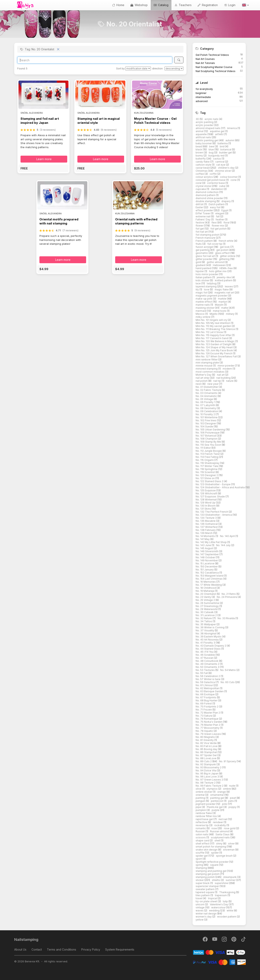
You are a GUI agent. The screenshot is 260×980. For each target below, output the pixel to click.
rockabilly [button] (220, 825)
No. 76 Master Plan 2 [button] (208, 725)
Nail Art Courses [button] (205, 59)
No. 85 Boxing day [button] (207, 749)
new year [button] (213, 384)
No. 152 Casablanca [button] (207, 573)
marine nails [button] (203, 305)
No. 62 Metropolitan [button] (208, 688)
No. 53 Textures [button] (205, 670)
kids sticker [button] (203, 280)
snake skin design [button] (207, 850)
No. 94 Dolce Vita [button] (206, 770)
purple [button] (216, 810)
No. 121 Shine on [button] (205, 478)
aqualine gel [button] (217, 131)
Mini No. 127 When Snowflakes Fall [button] (217, 356)
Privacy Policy (91, 949)
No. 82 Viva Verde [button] (206, 743)
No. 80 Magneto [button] (206, 737)
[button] (245, 5)
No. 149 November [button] (207, 560)
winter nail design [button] (206, 914)
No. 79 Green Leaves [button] (209, 734)
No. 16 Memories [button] (206, 582)
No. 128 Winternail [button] (206, 500)
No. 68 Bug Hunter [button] (207, 700)
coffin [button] (213, 174)
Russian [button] (201, 831)
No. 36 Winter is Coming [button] (210, 627)
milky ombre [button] (203, 317)
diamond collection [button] (207, 192)
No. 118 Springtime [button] (207, 469)
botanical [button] (226, 149)
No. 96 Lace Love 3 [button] (208, 777)
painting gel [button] (218, 798)
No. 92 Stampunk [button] (206, 764)
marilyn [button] (223, 302)
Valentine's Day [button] (219, 904)
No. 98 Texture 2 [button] (206, 783)
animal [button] (200, 131)
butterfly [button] (201, 159)
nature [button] (230, 381)
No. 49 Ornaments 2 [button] (208, 664)
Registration (208, 5)
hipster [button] (200, 271)
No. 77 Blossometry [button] (208, 728)
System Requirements (120, 949)
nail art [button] (221, 375)
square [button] (215, 865)
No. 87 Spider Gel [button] (206, 755)
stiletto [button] (216, 880)
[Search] (95, 60)
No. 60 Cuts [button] (228, 682)
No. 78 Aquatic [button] (205, 731)
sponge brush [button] (225, 856)
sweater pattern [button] (205, 889)
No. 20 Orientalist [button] (206, 594)
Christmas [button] (202, 171)
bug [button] (211, 153)
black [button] (199, 149)
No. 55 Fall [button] (202, 673)
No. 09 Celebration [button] (207, 411)
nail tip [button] (217, 381)
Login (230, 5)
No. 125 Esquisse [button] (206, 490)
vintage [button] (200, 907)
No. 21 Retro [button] (229, 594)
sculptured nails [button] (221, 837)
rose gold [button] (230, 828)
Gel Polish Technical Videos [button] (212, 55)
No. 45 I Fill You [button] (205, 652)
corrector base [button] (216, 183)
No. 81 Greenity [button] (205, 740)
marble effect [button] (204, 302)
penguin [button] (201, 801)
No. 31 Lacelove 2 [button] (206, 615)
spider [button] (215, 853)
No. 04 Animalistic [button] (207, 396)
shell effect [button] (203, 844)
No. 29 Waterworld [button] (207, 609)
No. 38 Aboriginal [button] (206, 633)
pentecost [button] (217, 801)
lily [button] (198, 289)
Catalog (161, 5)
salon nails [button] (202, 834)
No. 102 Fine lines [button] (206, 420)
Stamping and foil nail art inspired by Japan (40, 121)
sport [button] (199, 859)
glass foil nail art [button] (206, 256)
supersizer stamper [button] (208, 886)
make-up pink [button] (204, 299)
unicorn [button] (200, 904)
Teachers (183, 5)
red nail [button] (223, 819)
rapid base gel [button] (205, 819)
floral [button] (227, 223)
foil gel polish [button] (219, 229)
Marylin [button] (219, 305)
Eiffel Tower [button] (203, 213)
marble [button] (222, 299)
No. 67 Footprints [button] (206, 697)
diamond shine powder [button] (210, 198)
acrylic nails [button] (212, 119)
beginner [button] (201, 93)
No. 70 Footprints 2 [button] (207, 707)
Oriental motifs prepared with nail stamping (59, 221)
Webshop (139, 5)
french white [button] (226, 241)
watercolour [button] (219, 907)
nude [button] (232, 786)
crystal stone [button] (204, 186)
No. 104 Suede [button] (205, 426)
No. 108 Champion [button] (207, 439)
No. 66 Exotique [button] (205, 694)
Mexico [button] (200, 314)
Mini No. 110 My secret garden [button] (214, 326)
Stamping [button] (202, 868)
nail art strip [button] (203, 378)
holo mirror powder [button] (207, 274)
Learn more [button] (44, 159)
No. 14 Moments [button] (206, 536)
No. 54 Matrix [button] (228, 670)
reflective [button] (202, 822)
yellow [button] (200, 920)
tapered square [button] (205, 892)
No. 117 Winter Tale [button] (207, 466)
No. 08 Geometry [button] (206, 408)
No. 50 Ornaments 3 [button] (208, 667)
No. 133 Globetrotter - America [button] (214, 515)
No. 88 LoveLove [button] (206, 758)
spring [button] (200, 865)
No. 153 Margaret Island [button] (210, 576)
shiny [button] (220, 844)
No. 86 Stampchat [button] (207, 752)
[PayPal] (219, 962)
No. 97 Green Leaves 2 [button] (210, 780)
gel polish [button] (223, 250)
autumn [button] (230, 140)
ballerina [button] (223, 143)
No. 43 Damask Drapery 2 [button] (211, 646)
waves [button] (200, 910)
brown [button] (200, 153)
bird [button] (222, 146)
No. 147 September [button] (207, 554)
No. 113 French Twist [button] (208, 454)
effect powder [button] (205, 210)
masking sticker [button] (205, 308)
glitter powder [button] (204, 259)
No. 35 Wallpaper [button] (206, 624)
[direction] (174, 68)
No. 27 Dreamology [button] (207, 606)
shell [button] (218, 840)
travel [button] (199, 898)
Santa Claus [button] (223, 834)
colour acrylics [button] (205, 177)
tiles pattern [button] (203, 895)
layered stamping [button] (206, 286)
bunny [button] (200, 156)
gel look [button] (225, 247)
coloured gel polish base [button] (211, 180)
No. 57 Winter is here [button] (208, 679)
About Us (20, 949)
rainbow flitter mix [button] (207, 816)
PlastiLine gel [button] (215, 807)
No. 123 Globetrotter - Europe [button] (213, 484)
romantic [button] (201, 828)
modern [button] (228, 369)
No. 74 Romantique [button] (207, 719)
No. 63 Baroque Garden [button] (210, 691)
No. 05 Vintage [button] (205, 399)
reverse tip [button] (202, 825)
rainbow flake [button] (204, 813)
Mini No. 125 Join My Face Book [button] (215, 350)
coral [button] (199, 183)
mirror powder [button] (226, 366)
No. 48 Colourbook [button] (207, 661)
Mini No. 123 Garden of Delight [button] (214, 344)
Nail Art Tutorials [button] (205, 63)
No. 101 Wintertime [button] (207, 417)
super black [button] (203, 883)
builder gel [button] (226, 153)
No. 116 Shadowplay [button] (208, 463)
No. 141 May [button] (203, 539)
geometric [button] (202, 253)
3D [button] (198, 119)
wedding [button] (215, 910)
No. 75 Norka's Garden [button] (209, 722)
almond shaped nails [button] (208, 128)
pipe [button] (199, 807)
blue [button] (212, 149)
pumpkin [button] (201, 810)
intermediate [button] (203, 97)
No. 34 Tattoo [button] (204, 621)
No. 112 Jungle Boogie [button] (209, 451)
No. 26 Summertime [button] (208, 603)
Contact (37, 949)
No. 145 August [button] (205, 548)
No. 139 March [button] (204, 533)
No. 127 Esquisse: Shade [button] (211, 496)
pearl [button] (233, 798)
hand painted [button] (204, 268)
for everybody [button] (204, 89)
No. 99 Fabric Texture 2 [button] (210, 786)
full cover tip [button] (215, 244)
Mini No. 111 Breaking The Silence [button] (216, 329)
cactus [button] (217, 159)
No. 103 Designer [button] (206, 423)
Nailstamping (26, 940)
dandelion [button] (217, 189)
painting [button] (201, 798)
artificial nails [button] (204, 137)
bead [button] (199, 146)
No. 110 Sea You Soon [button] (209, 445)
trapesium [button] (221, 895)
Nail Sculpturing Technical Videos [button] (216, 71)
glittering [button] (225, 259)
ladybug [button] (212, 283)
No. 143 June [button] (204, 545)
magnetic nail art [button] (225, 293)
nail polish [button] (202, 381)
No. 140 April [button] (228, 536)
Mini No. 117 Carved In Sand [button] (212, 338)
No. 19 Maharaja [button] (205, 591)
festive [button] (200, 223)
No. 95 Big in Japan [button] (207, 774)
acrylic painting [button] (205, 122)
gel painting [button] (203, 250)
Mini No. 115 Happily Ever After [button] (214, 335)
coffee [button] (200, 174)
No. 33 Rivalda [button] (226, 618)
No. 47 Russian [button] (205, 658)
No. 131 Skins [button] (204, 509)
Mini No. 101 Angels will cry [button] (212, 320)
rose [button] (214, 828)
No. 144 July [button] (224, 545)
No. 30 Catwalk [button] (205, 612)
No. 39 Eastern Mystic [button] (209, 637)
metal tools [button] (220, 311)
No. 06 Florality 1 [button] (206, 402)
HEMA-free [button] (226, 268)
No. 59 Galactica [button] (206, 682)
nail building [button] (224, 378)
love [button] (207, 289)
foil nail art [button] (202, 232)
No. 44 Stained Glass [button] (208, 649)
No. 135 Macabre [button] (206, 521)
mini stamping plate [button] (208, 363)
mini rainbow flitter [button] (207, 360)
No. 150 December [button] (207, 567)
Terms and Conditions (62, 949)
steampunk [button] (230, 877)
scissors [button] (201, 837)
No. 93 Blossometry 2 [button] (209, 767)
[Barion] (219, 952)
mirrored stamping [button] (207, 369)
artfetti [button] (219, 134)
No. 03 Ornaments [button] (207, 393)
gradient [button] (201, 265)
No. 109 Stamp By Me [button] (209, 442)
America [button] (232, 128)
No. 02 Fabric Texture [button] (209, 390)
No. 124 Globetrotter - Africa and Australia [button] (220, 487)
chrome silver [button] (223, 171)
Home (118, 5)
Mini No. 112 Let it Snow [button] (210, 332)
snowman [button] (229, 850)
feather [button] (220, 219)
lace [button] (198, 283)
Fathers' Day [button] (203, 219)
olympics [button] (212, 789)
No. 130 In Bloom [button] (206, 506)
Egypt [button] (225, 210)
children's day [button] (227, 168)
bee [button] (212, 146)
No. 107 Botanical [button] (206, 436)
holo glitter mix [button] (218, 271)
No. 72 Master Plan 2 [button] (208, 713)
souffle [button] (200, 853)
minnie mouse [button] (204, 366)
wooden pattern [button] (227, 917)
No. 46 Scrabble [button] (206, 655)
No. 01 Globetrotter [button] (207, 387)
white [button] (230, 910)
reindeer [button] (218, 822)
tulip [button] (226, 901)
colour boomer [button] (229, 177)
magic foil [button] (202, 293)
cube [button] (223, 186)
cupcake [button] (201, 189)
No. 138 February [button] (206, 530)
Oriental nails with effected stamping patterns (136, 221)
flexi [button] (214, 223)
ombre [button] (227, 789)
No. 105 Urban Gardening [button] (211, 430)
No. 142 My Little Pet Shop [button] (211, 542)
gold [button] (199, 262)
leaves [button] (229, 286)
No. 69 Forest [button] (204, 703)
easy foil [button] (216, 207)
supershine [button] (222, 883)
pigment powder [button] (206, 804)
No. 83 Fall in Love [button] (207, 746)
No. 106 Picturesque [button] (208, 433)
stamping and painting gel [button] (211, 871)
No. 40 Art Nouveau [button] (207, 640)
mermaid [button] (201, 311)
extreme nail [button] (203, 216)
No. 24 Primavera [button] (227, 597)
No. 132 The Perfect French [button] (212, 512)
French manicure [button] (206, 238)
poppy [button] (233, 807)
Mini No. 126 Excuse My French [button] (214, 353)
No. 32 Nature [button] (204, 618)
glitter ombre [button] (228, 256)
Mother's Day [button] (204, 375)
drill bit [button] (200, 204)
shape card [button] (203, 840)
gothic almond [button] (216, 262)
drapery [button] (226, 201)
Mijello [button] (214, 314)
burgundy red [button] (217, 156)
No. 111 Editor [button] (204, 448)
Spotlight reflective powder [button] (212, 862)
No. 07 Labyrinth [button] (206, 405)
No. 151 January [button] (205, 570)
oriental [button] (200, 795)
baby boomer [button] (204, 143)
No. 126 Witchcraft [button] (207, 493)
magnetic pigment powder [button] (212, 296)
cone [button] (234, 180)
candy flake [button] (203, 162)
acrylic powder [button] (205, 125)
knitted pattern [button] (224, 280)
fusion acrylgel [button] (205, 247)
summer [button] (231, 880)
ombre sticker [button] (204, 792)
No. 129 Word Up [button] (206, 503)
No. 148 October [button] (206, 557)
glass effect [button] (223, 253)
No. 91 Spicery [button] (228, 761)
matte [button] (225, 308)
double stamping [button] (206, 201)
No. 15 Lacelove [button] (205, 563)
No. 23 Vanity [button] (204, 597)
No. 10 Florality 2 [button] (206, 414)
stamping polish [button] (205, 877)
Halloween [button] (220, 265)
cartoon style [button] (204, 165)
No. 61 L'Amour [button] (205, 685)
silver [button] (232, 844)
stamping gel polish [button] (208, 874)
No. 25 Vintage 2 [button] (206, 600)
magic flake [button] (222, 289)
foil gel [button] (200, 229)
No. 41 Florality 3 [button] (206, 643)
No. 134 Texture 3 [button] (206, 518)
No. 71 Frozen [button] (204, 710)
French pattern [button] (205, 241)
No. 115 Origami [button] (205, 460)
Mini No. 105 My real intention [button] (213, 323)
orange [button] (222, 792)
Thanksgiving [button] (228, 892)
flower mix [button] (218, 226)
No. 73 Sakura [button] (204, 716)
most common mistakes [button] (210, 372)
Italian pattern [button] (204, 277)
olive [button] (199, 789)
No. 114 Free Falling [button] (207, 457)
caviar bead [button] (203, 168)
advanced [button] (202, 101)
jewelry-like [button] (224, 277)
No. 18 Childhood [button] (206, 588)
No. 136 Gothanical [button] (207, 524)
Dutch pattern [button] (217, 204)
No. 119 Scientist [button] (206, 472)
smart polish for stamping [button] (211, 847)
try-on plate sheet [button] (207, 901)
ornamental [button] (217, 795)
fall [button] (218, 216)
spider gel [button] (202, 856)
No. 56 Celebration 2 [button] (208, 676)
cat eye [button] (221, 165)
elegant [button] (220, 213)
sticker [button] (200, 880)
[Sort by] (138, 68)
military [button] (230, 314)
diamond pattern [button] (206, 195)
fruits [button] (199, 244)
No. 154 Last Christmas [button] (209, 579)
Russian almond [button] (220, 831)
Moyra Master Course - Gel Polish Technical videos (155, 121)
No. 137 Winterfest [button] (207, 527)
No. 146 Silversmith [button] (207, 551)
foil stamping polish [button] (208, 235)
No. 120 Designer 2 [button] (207, 475)
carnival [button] (220, 162)
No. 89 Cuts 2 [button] (204, 761)
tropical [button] (213, 898)
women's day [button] (204, 917)
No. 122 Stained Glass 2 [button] (210, 481)
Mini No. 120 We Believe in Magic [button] (215, 341)
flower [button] (200, 226)
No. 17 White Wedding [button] (209, 585)
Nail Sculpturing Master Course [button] (214, 67)
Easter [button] (200, 207)
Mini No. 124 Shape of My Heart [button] (214, 347)
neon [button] (199, 384)
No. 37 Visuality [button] (205, 630)
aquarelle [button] (201, 134)
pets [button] (231, 801)
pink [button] (225, 804)
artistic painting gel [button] (207, 140)
